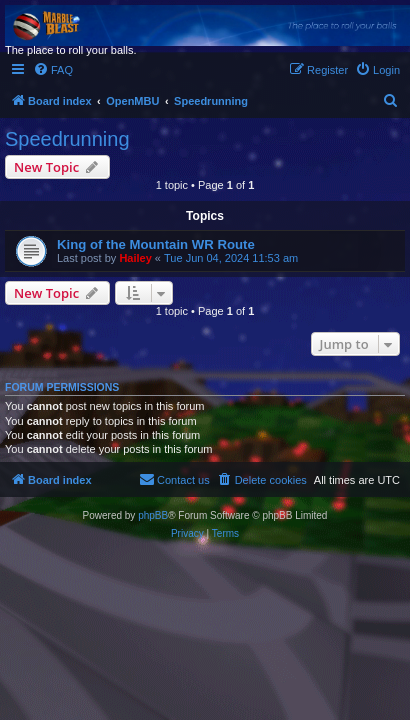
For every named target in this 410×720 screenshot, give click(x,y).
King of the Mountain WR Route (156, 244)
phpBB (153, 515)
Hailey (135, 258)
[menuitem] (53, 70)
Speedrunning (67, 139)
